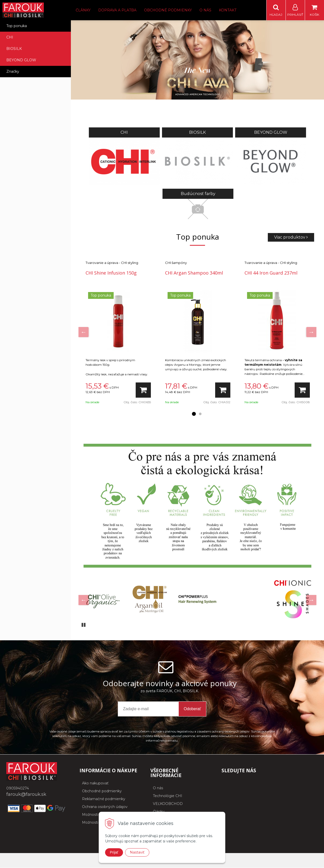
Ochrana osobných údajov (105, 807)
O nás (205, 10)
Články (83, 10)
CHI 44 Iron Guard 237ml (271, 273)
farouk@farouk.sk (26, 795)
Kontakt (228, 10)
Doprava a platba (117, 10)
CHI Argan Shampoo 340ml (194, 273)
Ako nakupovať (95, 783)
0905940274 (18, 788)
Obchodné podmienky (168, 10)
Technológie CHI (168, 796)
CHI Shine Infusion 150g (111, 273)
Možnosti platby (96, 823)
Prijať (114, 852)
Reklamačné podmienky (104, 799)
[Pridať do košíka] (143, 390)
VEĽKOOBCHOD (168, 804)
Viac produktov (291, 237)
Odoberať (192, 709)
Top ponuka (17, 26)
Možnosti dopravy (98, 815)
